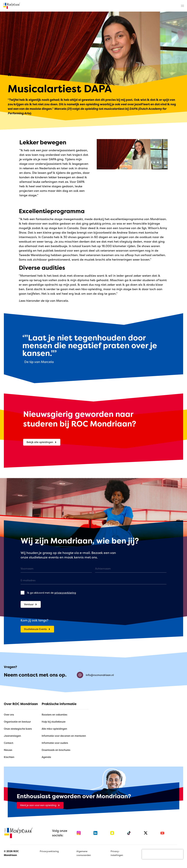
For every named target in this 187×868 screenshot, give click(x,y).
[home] (12, 6)
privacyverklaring (65, 593)
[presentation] (163, 854)
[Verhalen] (25, 75)
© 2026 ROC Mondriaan (11, 853)
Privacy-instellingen (117, 853)
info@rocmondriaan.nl (95, 675)
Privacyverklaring (49, 851)
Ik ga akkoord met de (51, 593)
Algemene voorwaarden (84, 853)
